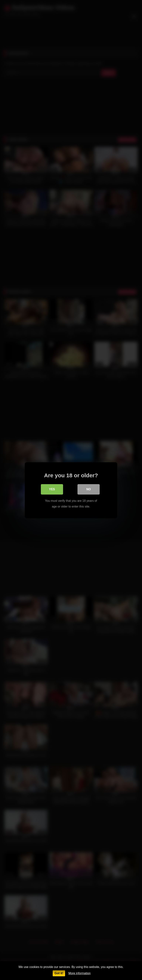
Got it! (59, 973)
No (89, 489)
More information (80, 973)
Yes (52, 489)
